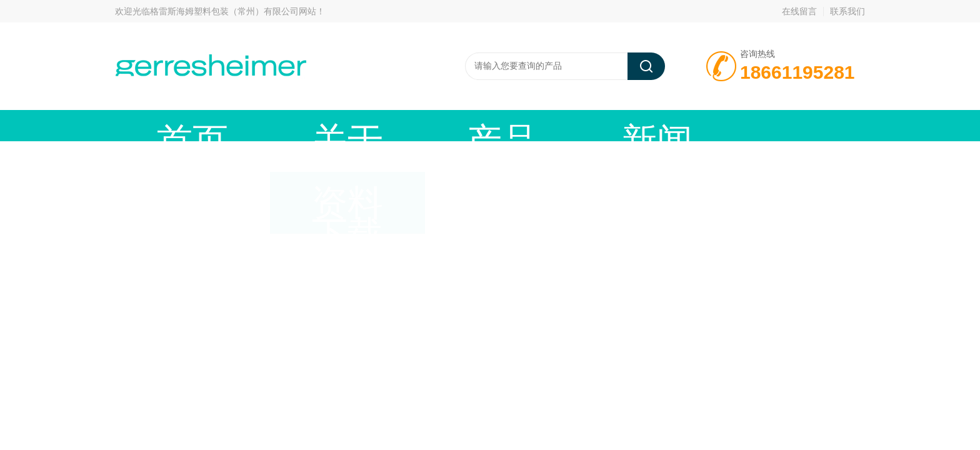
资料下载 (631, 125)
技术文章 (537, 125)
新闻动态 (443, 125)
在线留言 (799, 11)
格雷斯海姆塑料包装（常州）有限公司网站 (233, 11)
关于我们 (256, 125)
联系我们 (847, 11)
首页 (162, 125)
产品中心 (349, 125)
